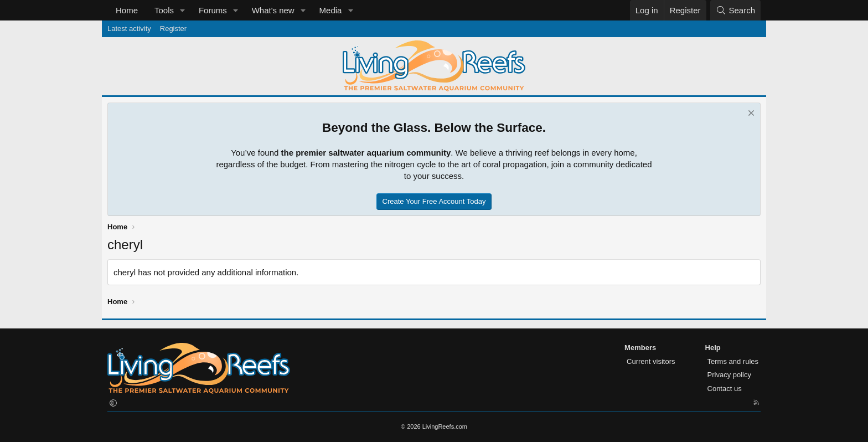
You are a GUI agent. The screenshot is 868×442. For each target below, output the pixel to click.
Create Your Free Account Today (434, 201)
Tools (164, 10)
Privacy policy (729, 375)
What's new (273, 10)
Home (127, 10)
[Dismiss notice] (750, 114)
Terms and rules (733, 361)
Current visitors (651, 361)
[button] (183, 10)
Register (173, 29)
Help (713, 348)
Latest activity (129, 29)
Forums (213, 10)
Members (640, 348)
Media (331, 10)
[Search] (735, 10)
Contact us (725, 389)
